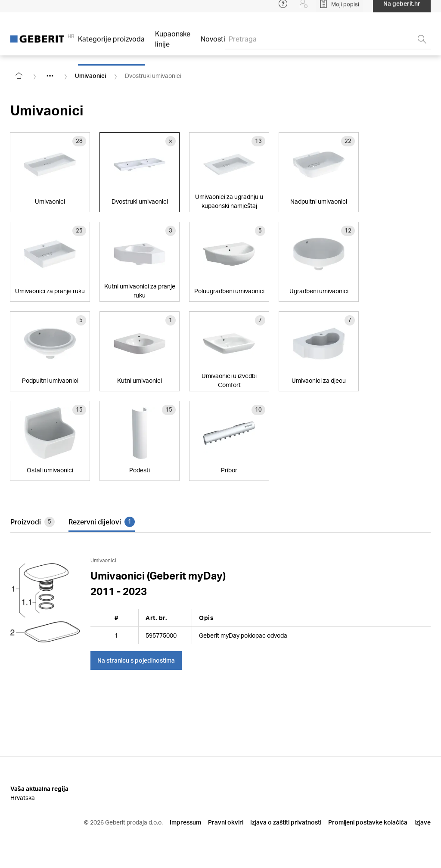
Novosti (213, 44)
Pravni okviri (226, 822)
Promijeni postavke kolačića (368, 822)
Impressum (185, 822)
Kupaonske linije (173, 44)
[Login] (304, 9)
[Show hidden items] (50, 76)
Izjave (422, 822)
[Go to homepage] (19, 76)
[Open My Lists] (339, 9)
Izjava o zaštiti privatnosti (286, 822)
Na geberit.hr (402, 8)
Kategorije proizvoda (111, 44)
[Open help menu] (283, 9)
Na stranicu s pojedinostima (136, 660)
